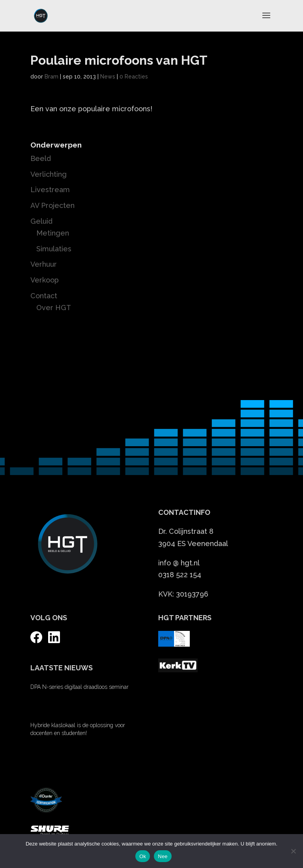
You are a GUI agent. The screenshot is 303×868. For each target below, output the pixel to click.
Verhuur (44, 264)
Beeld (41, 158)
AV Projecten (52, 205)
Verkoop (45, 280)
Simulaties (54, 249)
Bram (51, 77)
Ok (143, 856)
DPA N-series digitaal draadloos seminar (79, 687)
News (108, 77)
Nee (163, 856)
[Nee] (293, 851)
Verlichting (49, 174)
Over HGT (54, 308)
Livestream (50, 190)
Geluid (41, 221)
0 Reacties (134, 77)
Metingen (53, 233)
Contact (44, 296)
